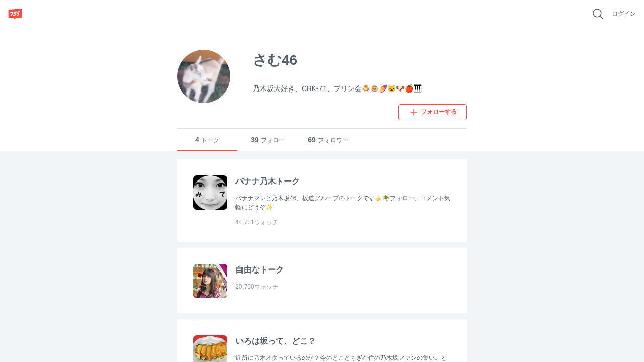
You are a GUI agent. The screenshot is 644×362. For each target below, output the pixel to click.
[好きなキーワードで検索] (598, 14)
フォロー (268, 140)
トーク (207, 140)
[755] (15, 14)
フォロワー (328, 140)
